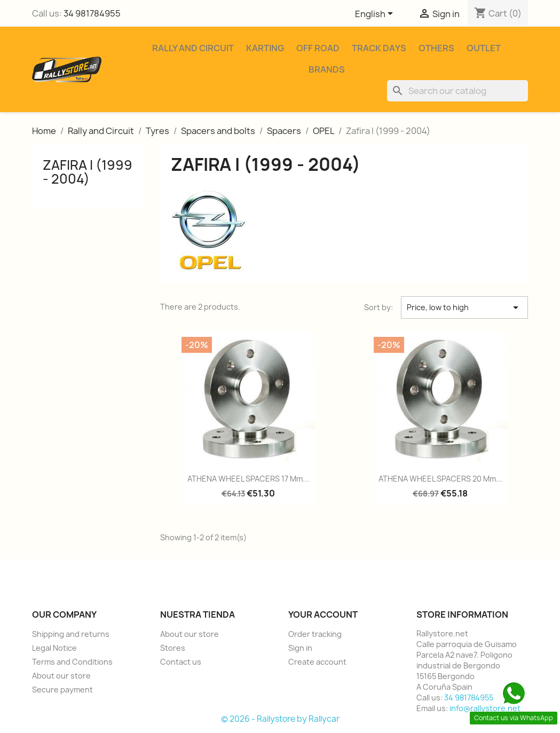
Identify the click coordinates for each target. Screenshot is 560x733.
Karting (265, 48)
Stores (173, 648)
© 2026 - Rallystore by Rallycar (280, 719)
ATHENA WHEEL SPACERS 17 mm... (248, 479)
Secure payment (62, 689)
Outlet (484, 48)
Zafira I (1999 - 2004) (88, 172)
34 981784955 (92, 13)
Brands (327, 69)
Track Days (379, 48)
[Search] (458, 91)
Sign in (300, 648)
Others (436, 48)
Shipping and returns (71, 634)
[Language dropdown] (376, 14)
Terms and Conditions (72, 662)
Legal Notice (54, 648)
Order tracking (315, 634)
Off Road (318, 48)
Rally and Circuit (193, 48)
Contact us (181, 662)
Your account (323, 614)
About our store (61, 676)
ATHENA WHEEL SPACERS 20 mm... (440, 479)
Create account (317, 662)
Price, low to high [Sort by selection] (465, 308)
